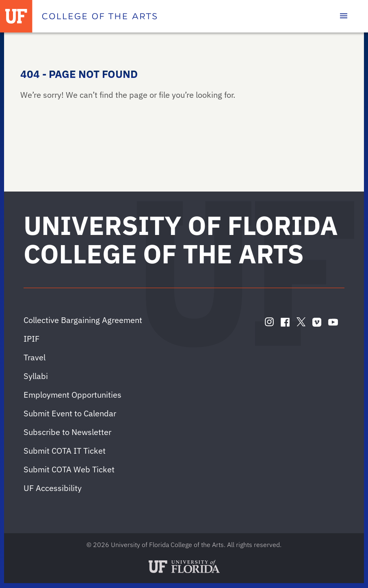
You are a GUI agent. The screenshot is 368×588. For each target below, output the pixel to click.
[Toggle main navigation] (344, 16)
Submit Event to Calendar (70, 413)
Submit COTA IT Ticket (65, 451)
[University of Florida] (16, 16)
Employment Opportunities (73, 395)
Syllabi (36, 376)
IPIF (31, 339)
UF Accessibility (53, 488)
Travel (35, 357)
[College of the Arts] (100, 16)
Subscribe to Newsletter (67, 432)
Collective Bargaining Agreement (83, 320)
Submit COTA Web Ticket (69, 469)
